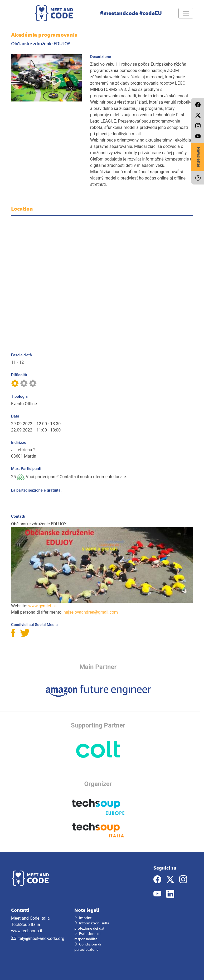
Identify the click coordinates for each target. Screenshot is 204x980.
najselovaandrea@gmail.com (91, 612)
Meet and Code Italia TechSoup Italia (39, 917)
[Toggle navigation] (186, 13)
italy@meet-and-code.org (41, 938)
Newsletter (199, 157)
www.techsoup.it (27, 931)
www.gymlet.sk (42, 606)
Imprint (83, 918)
